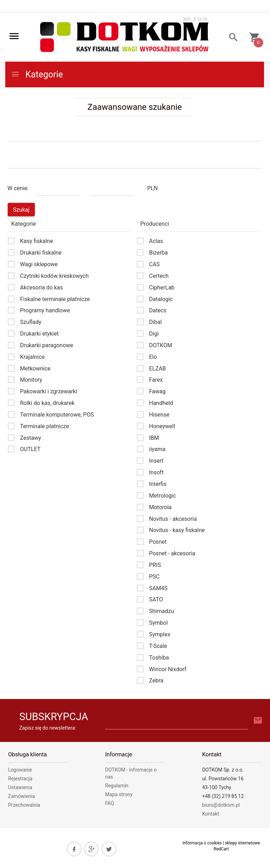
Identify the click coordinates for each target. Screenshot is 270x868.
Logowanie (20, 770)
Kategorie (37, 74)
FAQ (110, 803)
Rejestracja (20, 779)
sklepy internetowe (243, 843)
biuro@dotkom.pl (221, 805)
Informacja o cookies (202, 843)
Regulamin (117, 786)
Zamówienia (21, 796)
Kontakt (211, 814)
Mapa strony (119, 794)
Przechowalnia (24, 805)
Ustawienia (20, 787)
